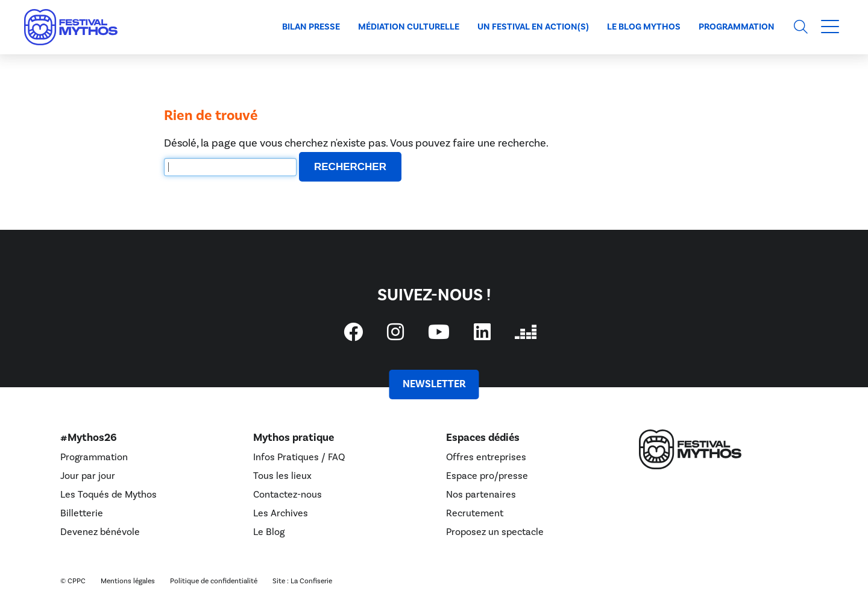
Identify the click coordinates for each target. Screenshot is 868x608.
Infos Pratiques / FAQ (299, 457)
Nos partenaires (481, 495)
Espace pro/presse (487, 476)
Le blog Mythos (644, 27)
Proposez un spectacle (495, 532)
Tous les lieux (282, 476)
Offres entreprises (486, 457)
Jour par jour (88, 476)
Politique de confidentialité (214, 581)
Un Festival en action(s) (533, 27)
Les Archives (281, 513)
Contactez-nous (288, 495)
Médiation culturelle (409, 27)
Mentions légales (128, 581)
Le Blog (269, 532)
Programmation (737, 27)
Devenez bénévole (100, 532)
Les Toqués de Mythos (108, 495)
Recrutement (475, 513)
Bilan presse (311, 27)
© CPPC (73, 581)
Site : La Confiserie (302, 581)
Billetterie (82, 513)
